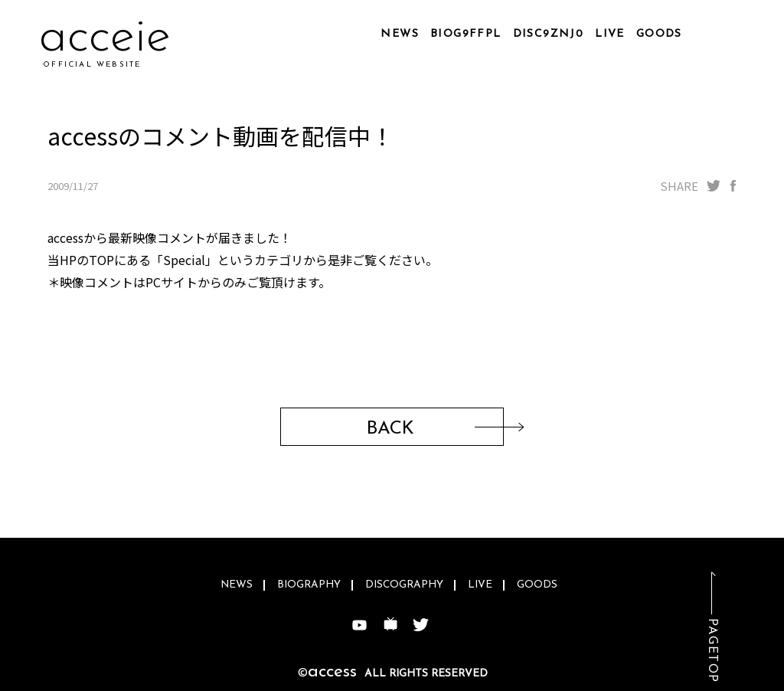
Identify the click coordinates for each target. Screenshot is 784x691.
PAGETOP (712, 651)
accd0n (117, 38)
